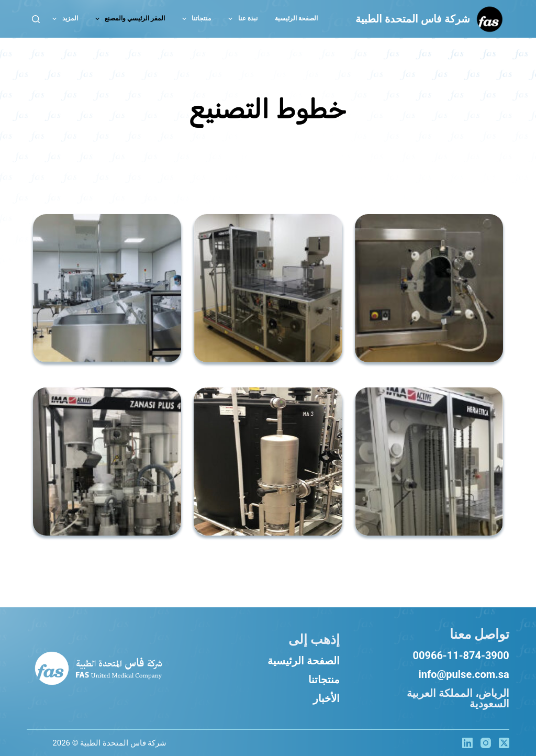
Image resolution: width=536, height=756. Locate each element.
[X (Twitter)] (504, 743)
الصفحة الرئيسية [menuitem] (296, 18)
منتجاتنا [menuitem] (194, 19)
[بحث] (36, 19)
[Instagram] (486, 743)
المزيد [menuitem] (63, 19)
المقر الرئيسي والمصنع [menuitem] (128, 19)
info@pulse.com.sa (464, 674)
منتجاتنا (324, 680)
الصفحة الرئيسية (304, 661)
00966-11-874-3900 (461, 655)
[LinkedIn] (467, 743)
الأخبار (326, 698)
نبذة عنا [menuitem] (241, 19)
